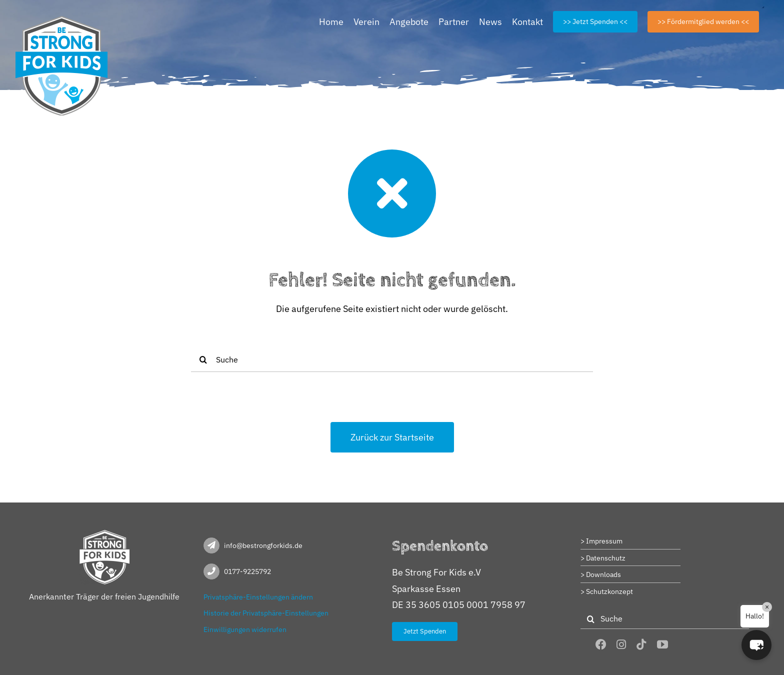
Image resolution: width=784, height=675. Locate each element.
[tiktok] (641, 644)
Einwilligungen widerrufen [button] (245, 629)
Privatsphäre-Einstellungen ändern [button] (258, 597)
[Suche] (392, 359)
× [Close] (767, 607)
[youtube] (662, 644)
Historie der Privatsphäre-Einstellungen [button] (266, 613)
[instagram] (621, 644)
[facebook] (601, 644)
